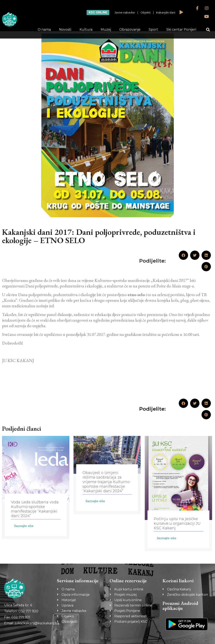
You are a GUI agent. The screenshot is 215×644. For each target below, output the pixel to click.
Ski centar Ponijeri (181, 30)
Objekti (146, 12)
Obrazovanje (130, 30)
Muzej (106, 30)
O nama (44, 30)
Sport (153, 30)
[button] (208, 30)
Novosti (65, 30)
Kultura (86, 30)
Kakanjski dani (166, 12)
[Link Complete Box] (36, 487)
